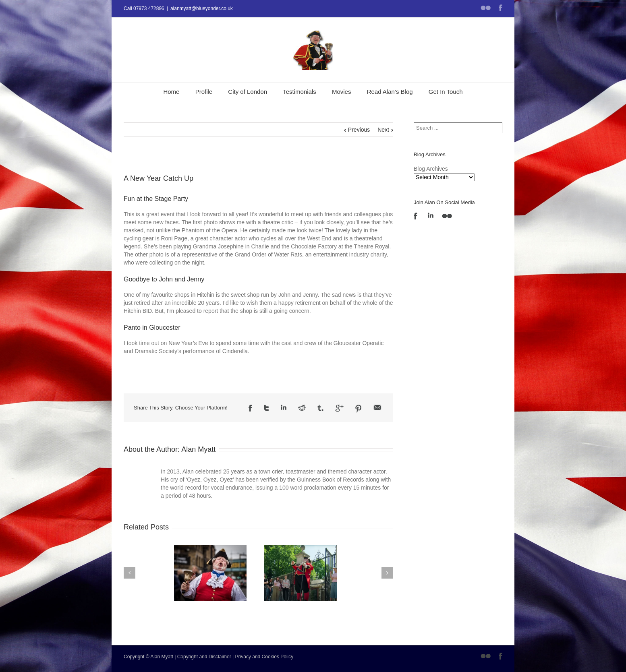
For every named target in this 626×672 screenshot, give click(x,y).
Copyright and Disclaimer (204, 657)
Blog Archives (431, 169)
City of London (248, 92)
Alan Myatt (198, 449)
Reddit (302, 408)
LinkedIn (284, 407)
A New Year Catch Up (159, 178)
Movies (342, 92)
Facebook (501, 8)
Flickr (486, 8)
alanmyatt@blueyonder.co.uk (202, 8)
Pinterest (359, 409)
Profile (204, 92)
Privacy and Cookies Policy (264, 657)
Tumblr (320, 408)
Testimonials (300, 92)
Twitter (266, 408)
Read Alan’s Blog (390, 92)
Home (171, 92)
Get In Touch (446, 92)
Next (383, 130)
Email (377, 407)
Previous (359, 130)
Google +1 (339, 408)
